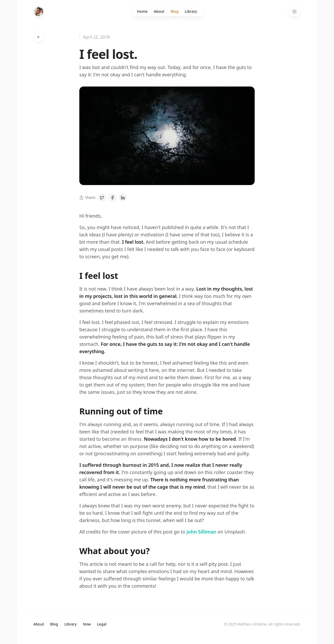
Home (142, 11)
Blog (175, 13)
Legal (102, 624)
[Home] (39, 11)
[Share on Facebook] (112, 198)
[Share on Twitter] (102, 198)
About (159, 11)
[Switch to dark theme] (294, 11)
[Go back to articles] (39, 37)
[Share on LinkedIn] (123, 198)
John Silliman (201, 532)
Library (191, 11)
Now (87, 624)
